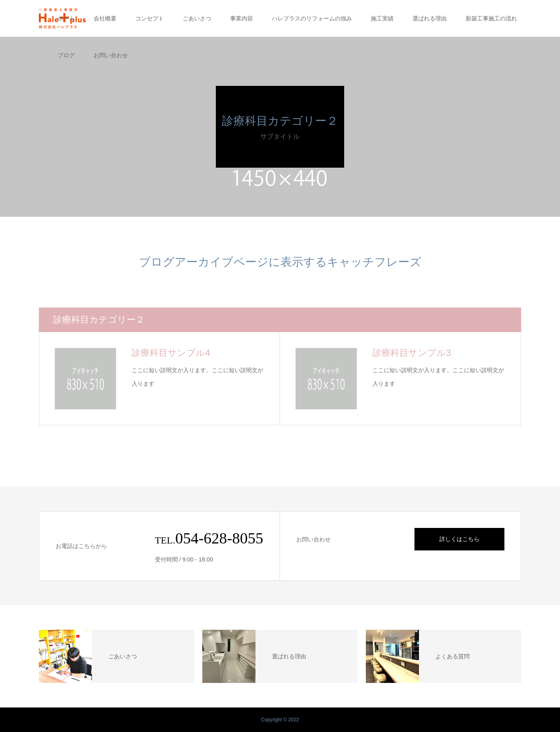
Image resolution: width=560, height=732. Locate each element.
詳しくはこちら (459, 539)
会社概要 (105, 18)
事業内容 (242, 18)
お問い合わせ (111, 55)
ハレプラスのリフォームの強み (312, 18)
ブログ (66, 55)
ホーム (66, 18)
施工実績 (382, 18)
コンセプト (150, 18)
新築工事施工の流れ (491, 18)
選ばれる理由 (430, 18)
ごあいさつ (197, 18)
